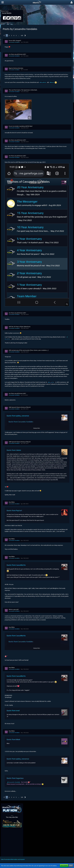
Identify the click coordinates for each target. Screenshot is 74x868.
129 (22, 35)
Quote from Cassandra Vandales (21, 422)
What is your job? (14, 609)
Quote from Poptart (14, 510)
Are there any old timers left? (17, 54)
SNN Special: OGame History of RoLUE (20, 407)
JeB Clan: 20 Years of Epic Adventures (20, 327)
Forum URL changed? (15, 41)
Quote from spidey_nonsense (18, 416)
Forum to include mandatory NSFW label (21, 126)
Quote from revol (13, 710)
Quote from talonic (14, 450)
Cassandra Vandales (14, 42)
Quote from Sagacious (15, 778)
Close (71, 866)
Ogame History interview (16, 68)
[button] (3, 2)
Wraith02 (43, 82)
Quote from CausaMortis (16, 565)
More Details (64, 866)
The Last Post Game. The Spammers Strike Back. (23, 90)
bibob (52, 82)
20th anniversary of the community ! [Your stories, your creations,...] (28, 350)
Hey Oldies (12, 502)
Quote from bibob (13, 739)
